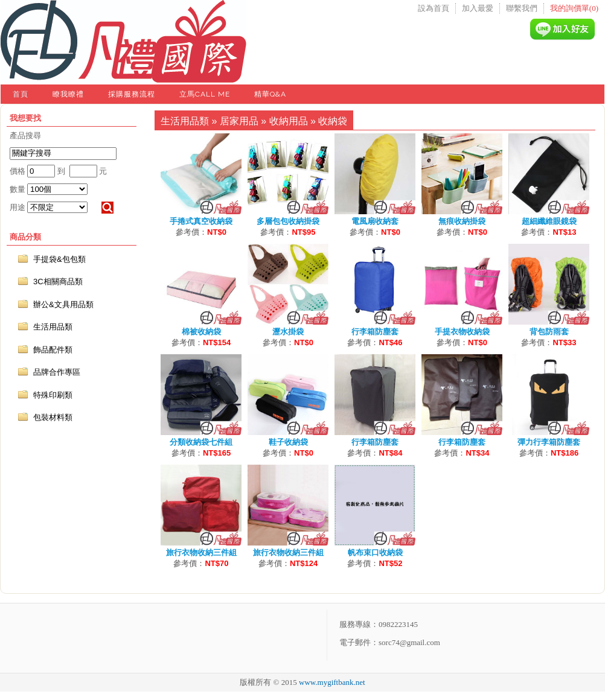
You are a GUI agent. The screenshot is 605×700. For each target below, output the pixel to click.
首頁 (21, 94)
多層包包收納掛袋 (288, 221)
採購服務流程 (132, 94)
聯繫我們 (522, 8)
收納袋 (333, 121)
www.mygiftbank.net (332, 682)
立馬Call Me (205, 94)
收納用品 (289, 121)
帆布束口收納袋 (375, 552)
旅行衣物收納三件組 (201, 552)
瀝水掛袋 (288, 332)
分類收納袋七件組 (201, 442)
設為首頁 (434, 8)
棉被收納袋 (201, 332)
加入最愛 (478, 8)
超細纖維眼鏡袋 (549, 221)
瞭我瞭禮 (68, 94)
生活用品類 (185, 121)
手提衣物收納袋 (462, 332)
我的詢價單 (574, 8)
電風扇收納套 (375, 221)
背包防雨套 (549, 332)
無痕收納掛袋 (462, 221)
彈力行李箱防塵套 (549, 442)
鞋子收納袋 (288, 442)
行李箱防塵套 (375, 332)
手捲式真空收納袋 (201, 221)
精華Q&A (270, 94)
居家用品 (239, 121)
